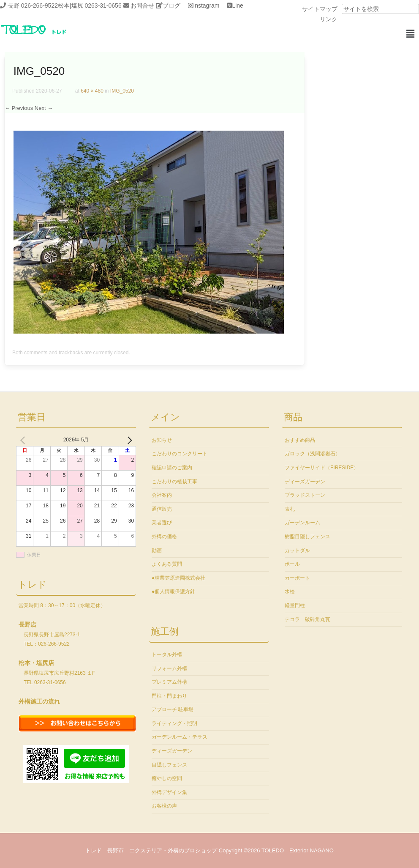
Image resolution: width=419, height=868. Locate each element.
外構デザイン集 (169, 792)
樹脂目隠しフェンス (307, 537)
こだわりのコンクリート (180, 454)
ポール (292, 564)
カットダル (297, 550)
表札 (290, 509)
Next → (44, 108)
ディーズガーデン (172, 751)
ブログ (171, 5)
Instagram (206, 5)
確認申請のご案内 (172, 468)
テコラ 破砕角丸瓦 (307, 619)
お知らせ (162, 440)
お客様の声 (164, 806)
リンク (329, 19)
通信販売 (162, 509)
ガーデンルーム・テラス (180, 737)
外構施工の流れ (39, 701)
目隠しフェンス (169, 765)
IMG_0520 (122, 91)
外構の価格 (164, 537)
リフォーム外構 (169, 668)
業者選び (162, 523)
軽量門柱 (295, 605)
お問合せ (142, 5)
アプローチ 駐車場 (173, 709)
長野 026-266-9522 (33, 5)
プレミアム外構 (169, 682)
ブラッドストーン (305, 495)
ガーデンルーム (302, 523)
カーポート (297, 578)
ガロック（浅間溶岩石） (313, 454)
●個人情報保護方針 (173, 591)
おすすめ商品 (300, 440)
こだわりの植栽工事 (174, 482)
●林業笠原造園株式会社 (178, 578)
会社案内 (162, 495)
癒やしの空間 (167, 778)
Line (237, 5)
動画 (157, 550)
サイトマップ (320, 9)
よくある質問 (167, 564)
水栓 (290, 591)
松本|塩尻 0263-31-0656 (90, 5)
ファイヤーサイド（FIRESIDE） (322, 468)
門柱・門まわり (169, 696)
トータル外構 (167, 654)
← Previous (19, 108)
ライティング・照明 (174, 723)
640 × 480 (92, 91)
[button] (410, 34)
